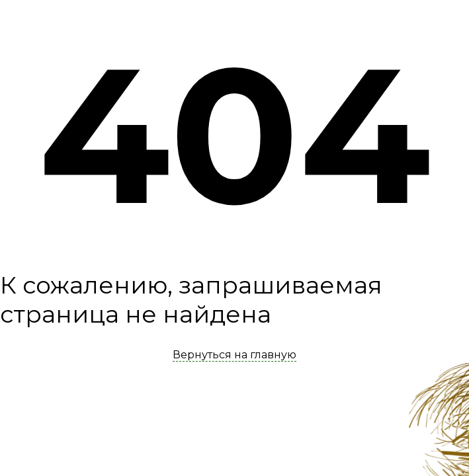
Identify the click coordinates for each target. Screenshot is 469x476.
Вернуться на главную (234, 355)
